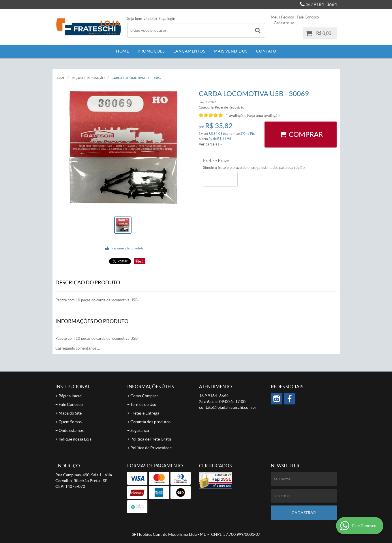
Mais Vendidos (231, 51)
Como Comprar (144, 396)
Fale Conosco (308, 17)
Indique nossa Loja (75, 439)
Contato (266, 51)
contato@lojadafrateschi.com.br (228, 407)
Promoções (151, 51)
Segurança (140, 430)
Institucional (73, 387)
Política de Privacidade (151, 448)
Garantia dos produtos (150, 422)
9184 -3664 (321, 4)
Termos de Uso (143, 404)
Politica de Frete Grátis (151, 439)
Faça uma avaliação (263, 116)
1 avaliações (236, 116)
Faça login (167, 19)
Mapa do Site (70, 413)
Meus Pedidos (282, 17)
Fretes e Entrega (145, 413)
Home (122, 51)
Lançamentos (189, 51)
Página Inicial (71, 396)
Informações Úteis (151, 387)
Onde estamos (71, 430)
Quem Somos (70, 422)
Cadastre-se (284, 23)
